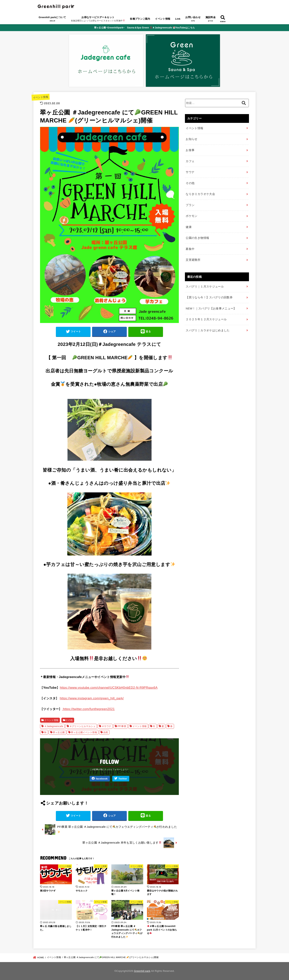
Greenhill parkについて (52, 19)
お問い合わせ (193, 19)
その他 (69, 720)
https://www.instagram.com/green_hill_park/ (92, 698)
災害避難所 (193, 260)
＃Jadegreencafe (54, 726)
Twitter (123, 779)
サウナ (190, 172)
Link (178, 19)
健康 (189, 227)
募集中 (190, 249)
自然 (106, 732)
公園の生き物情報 (197, 238)
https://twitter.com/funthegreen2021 (88, 709)
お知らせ (191, 139)
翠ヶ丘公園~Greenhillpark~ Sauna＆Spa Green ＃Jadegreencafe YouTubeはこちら (145, 28)
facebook (102, 779)
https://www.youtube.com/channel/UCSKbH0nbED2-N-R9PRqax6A (109, 688)
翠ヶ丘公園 (59, 732)
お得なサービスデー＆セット (98, 19)
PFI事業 (122, 726)
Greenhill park (142, 971)
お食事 (190, 150)
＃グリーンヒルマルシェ (83, 726)
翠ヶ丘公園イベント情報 (84, 732)
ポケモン (191, 216)
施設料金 (211, 19)
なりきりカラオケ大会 (200, 194)
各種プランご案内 (140, 19)
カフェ (190, 161)
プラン (190, 205)
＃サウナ (107, 726)
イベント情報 (163, 19)
